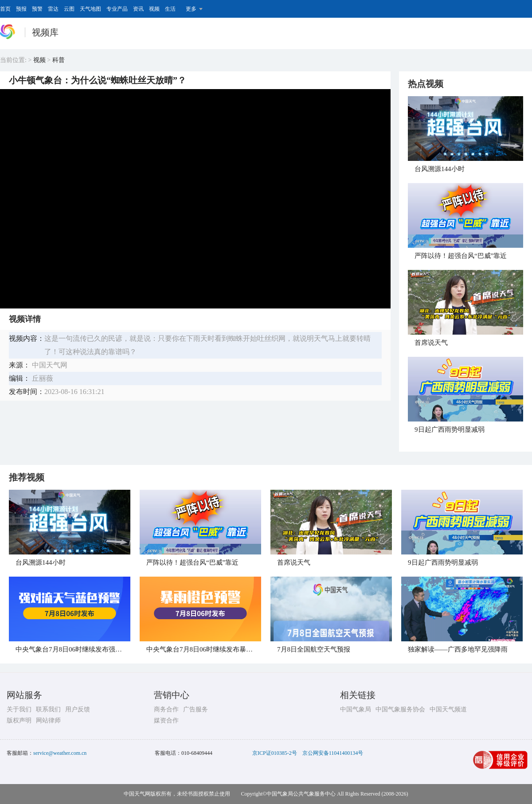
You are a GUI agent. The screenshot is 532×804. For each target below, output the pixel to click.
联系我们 (48, 709)
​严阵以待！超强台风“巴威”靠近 (461, 256)
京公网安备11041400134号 (333, 753)
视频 (154, 9)
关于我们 (19, 709)
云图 (69, 9)
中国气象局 (356, 709)
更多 (191, 9)
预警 (37, 9)
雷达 (53, 9)
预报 (21, 9)
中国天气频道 (448, 709)
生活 (170, 9)
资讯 (138, 9)
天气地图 (90, 9)
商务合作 (166, 709)
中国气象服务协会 (400, 709)
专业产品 (117, 9)
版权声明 (19, 720)
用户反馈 (78, 709)
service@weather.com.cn (60, 753)
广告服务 (196, 709)
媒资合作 (166, 720)
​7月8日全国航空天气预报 (314, 649)
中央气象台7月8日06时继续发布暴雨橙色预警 (213, 649)
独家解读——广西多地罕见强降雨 (458, 649)
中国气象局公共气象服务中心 (301, 794)
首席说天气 (431, 343)
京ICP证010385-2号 (275, 753)
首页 (5, 9)
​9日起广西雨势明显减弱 (450, 429)
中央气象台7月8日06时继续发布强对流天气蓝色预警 (92, 649)
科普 (59, 60)
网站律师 (48, 720)
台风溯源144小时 (440, 169)
